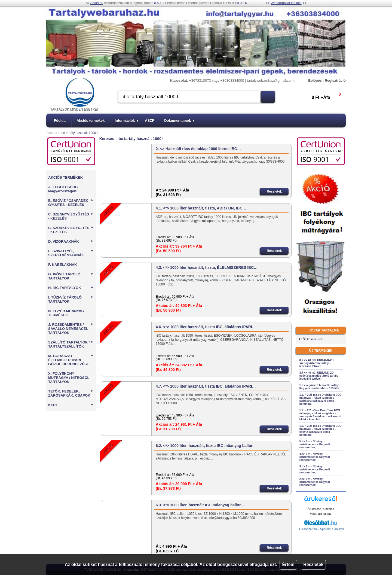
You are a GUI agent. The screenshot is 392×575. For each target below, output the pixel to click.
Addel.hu (97, 3)
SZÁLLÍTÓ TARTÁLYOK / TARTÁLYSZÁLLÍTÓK (71, 344)
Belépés (315, 80)
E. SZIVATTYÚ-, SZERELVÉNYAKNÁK (71, 253)
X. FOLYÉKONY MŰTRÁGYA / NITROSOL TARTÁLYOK (69, 378)
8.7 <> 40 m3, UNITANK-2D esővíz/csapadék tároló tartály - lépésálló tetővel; (320, 376)
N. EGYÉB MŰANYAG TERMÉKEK (66, 313)
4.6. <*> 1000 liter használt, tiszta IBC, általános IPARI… (206, 327)
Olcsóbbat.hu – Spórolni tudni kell (321, 529)
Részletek (313, 565)
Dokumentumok (179, 121)
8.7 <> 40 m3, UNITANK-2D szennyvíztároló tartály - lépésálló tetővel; (316, 363)
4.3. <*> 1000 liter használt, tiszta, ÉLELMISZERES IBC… (207, 267)
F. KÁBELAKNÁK (62, 265)
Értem (288, 565)
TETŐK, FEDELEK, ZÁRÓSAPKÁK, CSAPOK (71, 393)
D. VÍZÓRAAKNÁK (71, 241)
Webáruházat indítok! (286, 3)
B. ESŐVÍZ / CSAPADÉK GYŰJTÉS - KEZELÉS (71, 203)
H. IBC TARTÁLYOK (71, 288)
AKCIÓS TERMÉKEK (65, 177)
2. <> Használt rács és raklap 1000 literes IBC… (198, 149)
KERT (71, 405)
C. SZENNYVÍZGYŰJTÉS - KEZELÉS (71, 216)
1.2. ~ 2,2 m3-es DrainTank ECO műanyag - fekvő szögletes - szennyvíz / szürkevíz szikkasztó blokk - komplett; (320, 415)
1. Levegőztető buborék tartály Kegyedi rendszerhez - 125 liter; (320, 387)
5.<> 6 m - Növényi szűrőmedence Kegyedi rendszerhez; (315, 444)
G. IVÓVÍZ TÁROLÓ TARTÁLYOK (71, 276)
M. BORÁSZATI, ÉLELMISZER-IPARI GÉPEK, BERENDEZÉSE (71, 360)
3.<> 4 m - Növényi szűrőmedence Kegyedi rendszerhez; (315, 469)
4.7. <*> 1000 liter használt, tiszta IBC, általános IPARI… (206, 386)
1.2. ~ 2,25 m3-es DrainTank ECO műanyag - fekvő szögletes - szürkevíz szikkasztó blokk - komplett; (321, 399)
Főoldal (60, 121)
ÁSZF (149, 121)
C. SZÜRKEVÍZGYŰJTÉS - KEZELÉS (71, 230)
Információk (127, 121)
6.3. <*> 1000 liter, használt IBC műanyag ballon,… (201, 505)
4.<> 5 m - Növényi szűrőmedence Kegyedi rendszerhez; (315, 457)
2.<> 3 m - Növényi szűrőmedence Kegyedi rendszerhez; (315, 482)
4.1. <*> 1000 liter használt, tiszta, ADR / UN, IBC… (201, 208)
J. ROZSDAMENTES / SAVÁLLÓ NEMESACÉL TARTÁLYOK (71, 329)
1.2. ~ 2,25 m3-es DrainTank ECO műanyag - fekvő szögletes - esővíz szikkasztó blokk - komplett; (321, 430)
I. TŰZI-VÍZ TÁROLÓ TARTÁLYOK (71, 299)
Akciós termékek (91, 121)
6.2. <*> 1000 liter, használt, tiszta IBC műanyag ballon (205, 446)
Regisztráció (335, 80)
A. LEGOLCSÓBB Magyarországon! (63, 189)
